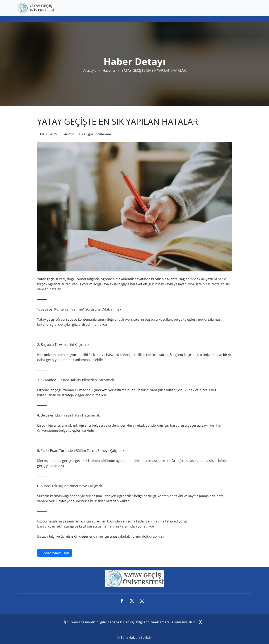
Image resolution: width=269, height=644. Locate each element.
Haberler (109, 70)
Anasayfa (90, 70)
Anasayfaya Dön (55, 553)
